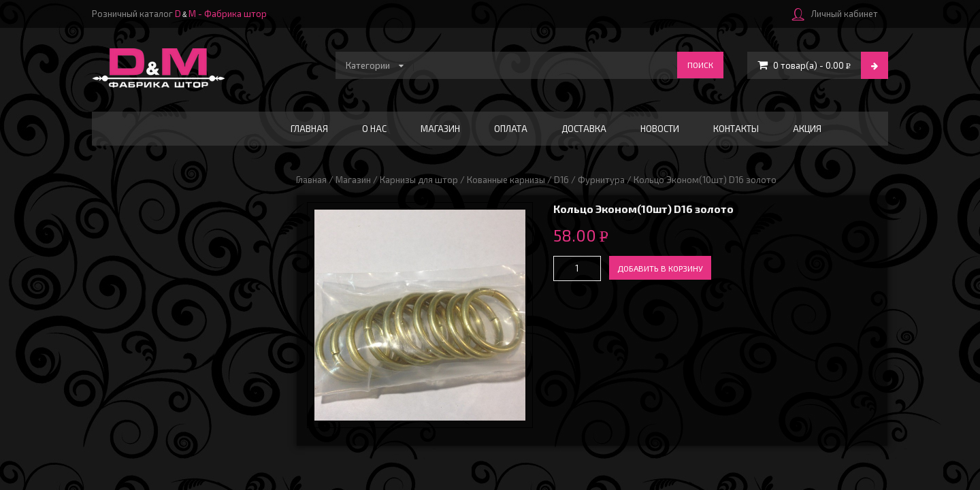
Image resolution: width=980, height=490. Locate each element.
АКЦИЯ (807, 129)
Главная (309, 129)
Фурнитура (601, 180)
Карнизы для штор (419, 180)
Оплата (511, 129)
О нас (374, 129)
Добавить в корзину (660, 268)
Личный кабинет (835, 14)
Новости (660, 129)
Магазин (440, 129)
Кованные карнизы (506, 180)
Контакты (736, 129)
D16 (561, 180)
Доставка (584, 129)
